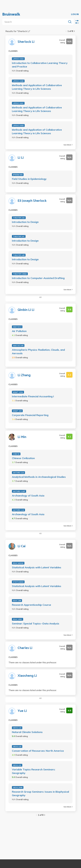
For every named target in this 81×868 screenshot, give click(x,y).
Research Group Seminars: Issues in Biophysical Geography (40, 793)
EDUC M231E (18, 563)
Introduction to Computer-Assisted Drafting (38, 278)
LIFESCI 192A (18, 59)
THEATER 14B (19, 255)
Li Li (21, 158)
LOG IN (75, 14)
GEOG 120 (17, 746)
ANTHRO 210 (18, 473)
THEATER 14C (19, 236)
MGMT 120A (18, 392)
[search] (35, 22)
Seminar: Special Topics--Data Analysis (36, 624)
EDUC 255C (18, 619)
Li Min (22, 437)
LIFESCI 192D (18, 125)
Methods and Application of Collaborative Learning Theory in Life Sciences (37, 87)
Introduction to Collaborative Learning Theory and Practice (40, 65)
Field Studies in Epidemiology (29, 179)
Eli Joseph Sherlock (32, 201)
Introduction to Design (25, 222)
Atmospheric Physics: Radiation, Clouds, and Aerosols (38, 352)
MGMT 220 (17, 411)
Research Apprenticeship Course (31, 605)
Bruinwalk (11, 14)
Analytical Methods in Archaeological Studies (39, 477)
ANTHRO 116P (19, 491)
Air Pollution (19, 331)
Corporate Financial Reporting (30, 415)
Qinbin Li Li (26, 310)
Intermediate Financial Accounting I (33, 396)
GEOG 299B (18, 787)
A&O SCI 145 (18, 346)
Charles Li (25, 648)
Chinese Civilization (23, 458)
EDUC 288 (17, 601)
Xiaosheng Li (27, 676)
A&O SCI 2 (17, 327)
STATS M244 (18, 582)
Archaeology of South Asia (28, 496)
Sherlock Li (26, 42)
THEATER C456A (20, 274)
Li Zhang (24, 375)
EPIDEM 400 (18, 175)
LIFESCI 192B (18, 81)
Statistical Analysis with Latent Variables (37, 567)
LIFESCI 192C (18, 103)
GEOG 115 (17, 728)
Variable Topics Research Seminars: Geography (34, 771)
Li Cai (22, 546)
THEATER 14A (19, 218)
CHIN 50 (16, 454)
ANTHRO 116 (18, 510)
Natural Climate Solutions (27, 732)
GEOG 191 (17, 765)
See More (68, 145)
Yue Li (22, 711)
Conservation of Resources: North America (38, 751)
